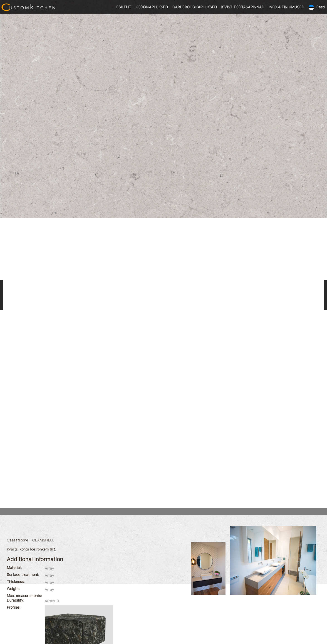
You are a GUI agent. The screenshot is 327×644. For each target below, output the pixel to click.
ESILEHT (124, 7)
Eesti (321, 7)
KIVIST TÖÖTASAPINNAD (243, 7)
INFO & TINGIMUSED (286, 7)
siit (52, 549)
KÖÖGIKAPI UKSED (152, 7)
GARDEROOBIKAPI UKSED (194, 7)
